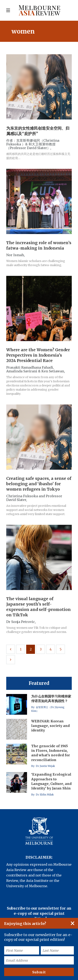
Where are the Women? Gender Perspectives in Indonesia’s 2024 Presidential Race (38, 355)
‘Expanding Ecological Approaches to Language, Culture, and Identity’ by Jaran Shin (51, 781)
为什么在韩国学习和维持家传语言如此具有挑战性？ (51, 699)
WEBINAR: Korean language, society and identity (50, 726)
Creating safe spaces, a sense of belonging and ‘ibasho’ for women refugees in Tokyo (39, 484)
